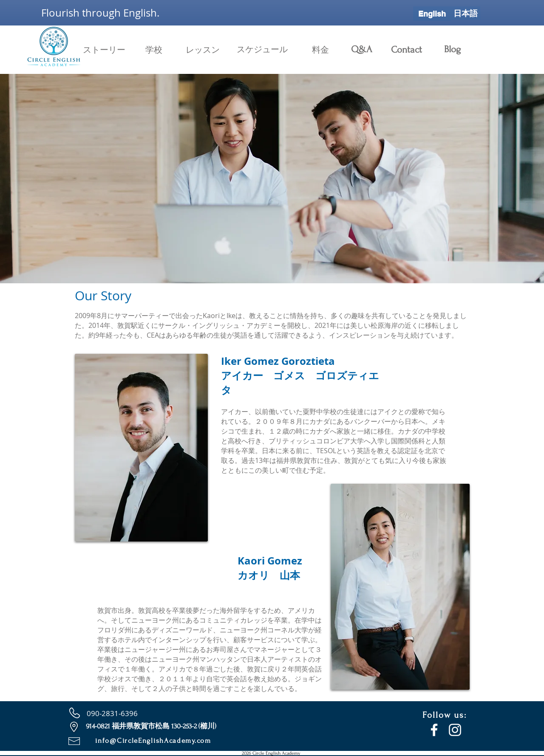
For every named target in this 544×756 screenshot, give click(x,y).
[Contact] (406, 50)
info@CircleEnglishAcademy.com (153, 740)
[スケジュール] (262, 49)
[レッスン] (203, 50)
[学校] (154, 50)
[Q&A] (362, 49)
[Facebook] (434, 730)
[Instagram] (455, 730)
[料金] (320, 50)
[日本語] (466, 13)
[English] (432, 14)
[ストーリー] (104, 50)
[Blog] (452, 49)
